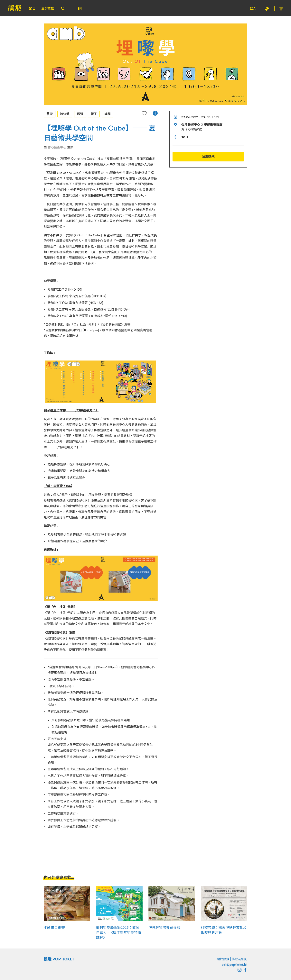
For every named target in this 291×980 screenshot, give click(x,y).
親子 (94, 114)
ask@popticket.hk (235, 965)
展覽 (80, 114)
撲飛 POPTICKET (59, 959)
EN (80, 8)
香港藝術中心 (57, 147)
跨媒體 (65, 114)
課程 (108, 114)
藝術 (50, 114)
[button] (155, 113)
